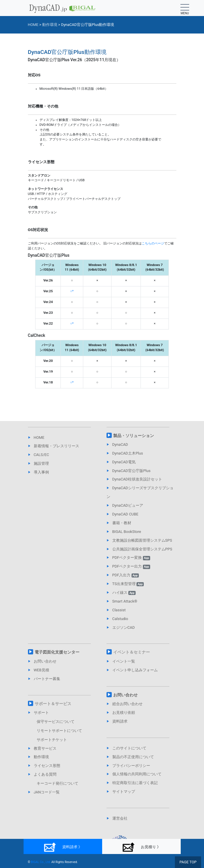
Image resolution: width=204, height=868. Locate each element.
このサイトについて (129, 748)
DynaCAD (120, 444)
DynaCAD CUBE (125, 514)
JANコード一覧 (47, 792)
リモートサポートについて (59, 731)
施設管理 (41, 463)
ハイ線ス (124, 593)
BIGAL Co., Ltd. (41, 862)
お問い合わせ (45, 661)
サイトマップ (124, 792)
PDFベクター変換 (131, 558)
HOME (39, 437)
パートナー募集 (47, 679)
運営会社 (120, 818)
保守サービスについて (56, 722)
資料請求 (120, 721)
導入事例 (41, 472)
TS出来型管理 (128, 584)
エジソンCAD (124, 627)
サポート (41, 713)
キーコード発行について (57, 783)
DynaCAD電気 (124, 462)
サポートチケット (52, 740)
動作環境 (41, 757)
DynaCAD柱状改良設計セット (137, 479)
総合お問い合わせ (127, 704)
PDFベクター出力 (131, 566)
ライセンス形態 (47, 766)
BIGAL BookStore (127, 532)
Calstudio (120, 619)
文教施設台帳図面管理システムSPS (142, 540)
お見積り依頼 (124, 713)
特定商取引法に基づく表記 (135, 783)
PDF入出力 (126, 575)
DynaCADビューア (128, 505)
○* (72, 291)
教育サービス (45, 748)
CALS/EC (41, 455)
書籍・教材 (122, 523)
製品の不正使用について (133, 757)
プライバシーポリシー (131, 766)
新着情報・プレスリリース (56, 446)
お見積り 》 (141, 847)
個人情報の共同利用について (137, 774)
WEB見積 (41, 670)
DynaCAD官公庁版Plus (132, 471)
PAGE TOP (188, 862)
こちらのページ (153, 243)
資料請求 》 (63, 847)
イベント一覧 (124, 661)
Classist (119, 610)
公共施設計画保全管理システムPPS (142, 549)
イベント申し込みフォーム (135, 670)
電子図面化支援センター (57, 652)
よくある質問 (45, 774)
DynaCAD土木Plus (128, 453)
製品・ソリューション (134, 436)
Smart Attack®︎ (125, 601)
